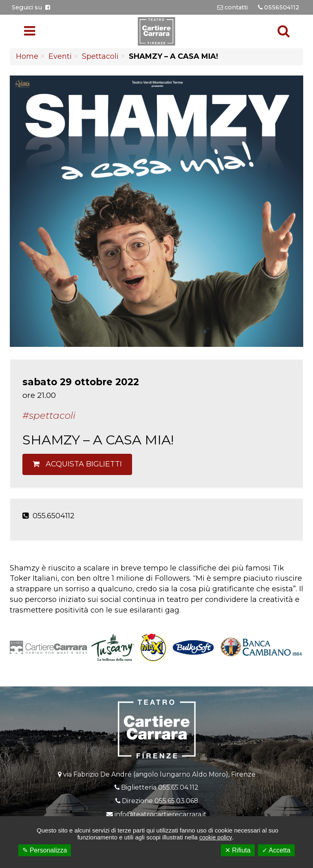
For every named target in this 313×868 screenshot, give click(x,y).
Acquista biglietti (77, 464)
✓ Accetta (276, 850)
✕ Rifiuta (238, 850)
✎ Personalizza (45, 850)
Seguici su (31, 7)
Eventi (60, 56)
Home (27, 56)
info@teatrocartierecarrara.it (161, 814)
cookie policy (216, 837)
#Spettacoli (49, 415)
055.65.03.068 (176, 801)
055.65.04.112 (178, 787)
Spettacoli (100, 56)
